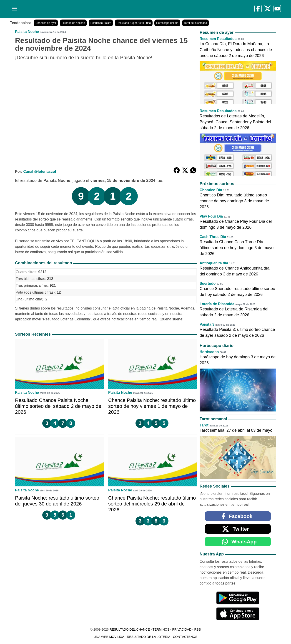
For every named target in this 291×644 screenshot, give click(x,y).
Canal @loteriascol (40, 172)
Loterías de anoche (73, 23)
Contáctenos (185, 637)
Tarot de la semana (196, 23)
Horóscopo (209, 352)
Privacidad (182, 629)
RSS (197, 629)
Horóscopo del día (167, 23)
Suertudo (208, 284)
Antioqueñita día (214, 263)
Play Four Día (211, 216)
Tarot (204, 425)
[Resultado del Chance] (75, 9)
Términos (161, 629)
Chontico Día (211, 190)
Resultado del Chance (130, 629)
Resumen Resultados (218, 39)
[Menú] (14, 7)
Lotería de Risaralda (217, 304)
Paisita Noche (27, 32)
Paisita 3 (207, 324)
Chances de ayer (46, 23)
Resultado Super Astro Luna (134, 23)
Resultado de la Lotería (148, 637)
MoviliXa (117, 637)
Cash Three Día (213, 237)
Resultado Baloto (101, 23)
